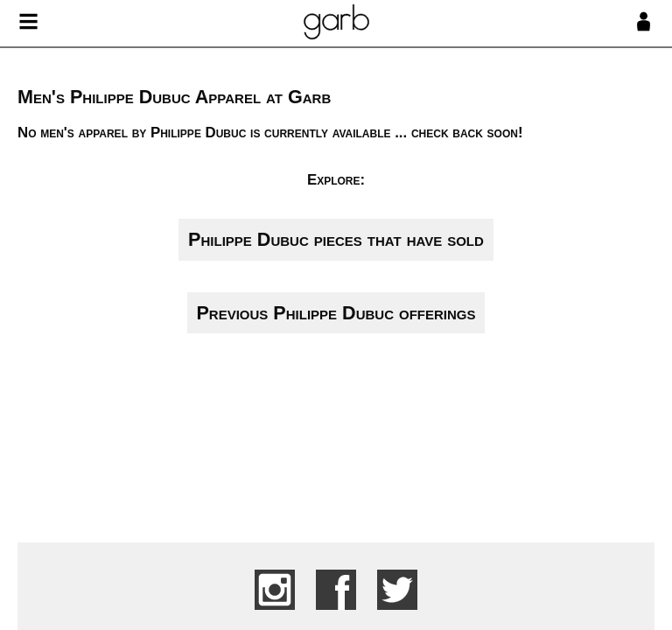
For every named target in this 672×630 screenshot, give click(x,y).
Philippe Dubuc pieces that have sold (336, 239)
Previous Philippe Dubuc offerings (336, 313)
